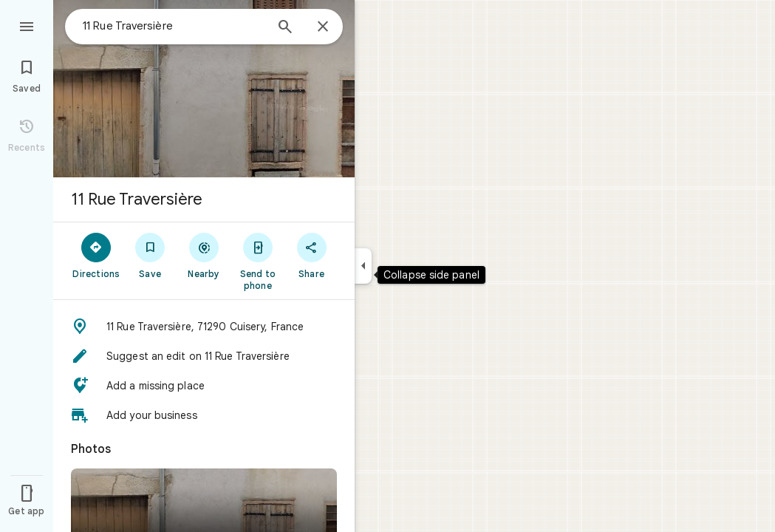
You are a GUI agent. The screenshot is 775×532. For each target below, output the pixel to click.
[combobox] (174, 26)
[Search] (285, 28)
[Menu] (27, 25)
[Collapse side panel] (363, 266)
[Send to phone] (257, 261)
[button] (204, 327)
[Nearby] (204, 255)
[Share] (311, 255)
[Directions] (96, 255)
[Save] (150, 255)
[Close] (323, 27)
